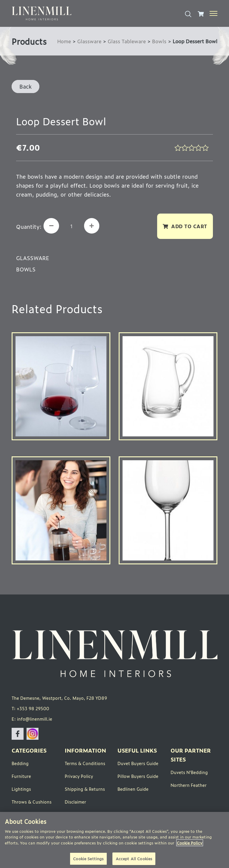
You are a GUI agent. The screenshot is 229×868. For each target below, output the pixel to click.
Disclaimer (75, 803)
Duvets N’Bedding (189, 773)
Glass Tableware (126, 41)
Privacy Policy (79, 777)
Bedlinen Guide (133, 790)
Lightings (21, 790)
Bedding (20, 764)
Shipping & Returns (85, 790)
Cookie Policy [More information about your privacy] (190, 843)
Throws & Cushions (32, 803)
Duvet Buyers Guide (138, 764)
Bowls (159, 41)
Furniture (21, 777)
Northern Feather (189, 786)
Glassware (88, 41)
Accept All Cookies (134, 859)
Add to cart (189, 226)
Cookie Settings (88, 859)
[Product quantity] (72, 226)
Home (62, 41)
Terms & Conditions (85, 764)
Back (25, 86)
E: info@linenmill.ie (32, 720)
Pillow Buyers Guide (138, 777)
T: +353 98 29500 (30, 709)
